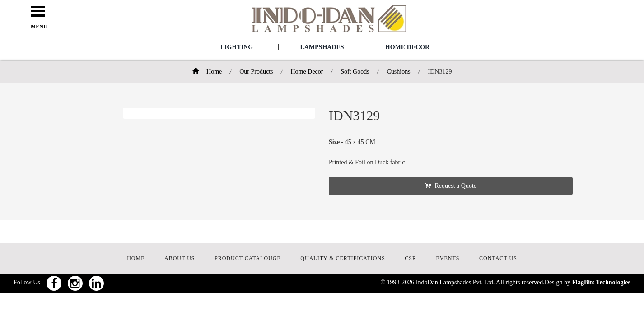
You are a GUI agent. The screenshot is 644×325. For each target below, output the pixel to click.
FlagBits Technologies (601, 282)
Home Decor (407, 47)
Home (207, 72)
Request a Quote (451, 186)
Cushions (398, 72)
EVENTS (448, 258)
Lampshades (322, 47)
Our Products (256, 72)
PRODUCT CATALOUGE (248, 258)
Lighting (237, 47)
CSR (411, 258)
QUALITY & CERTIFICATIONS (343, 258)
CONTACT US (498, 258)
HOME (136, 258)
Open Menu (38, 12)
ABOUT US (180, 258)
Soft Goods (355, 72)
